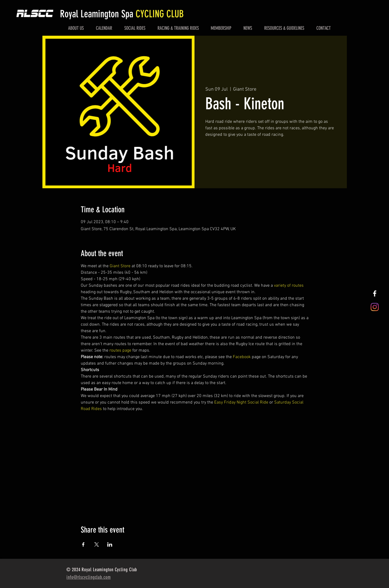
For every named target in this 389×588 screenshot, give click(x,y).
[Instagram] (375, 307)
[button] (76, 28)
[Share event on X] (97, 544)
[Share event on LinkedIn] (110, 544)
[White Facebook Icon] (375, 293)
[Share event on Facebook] (83, 544)
